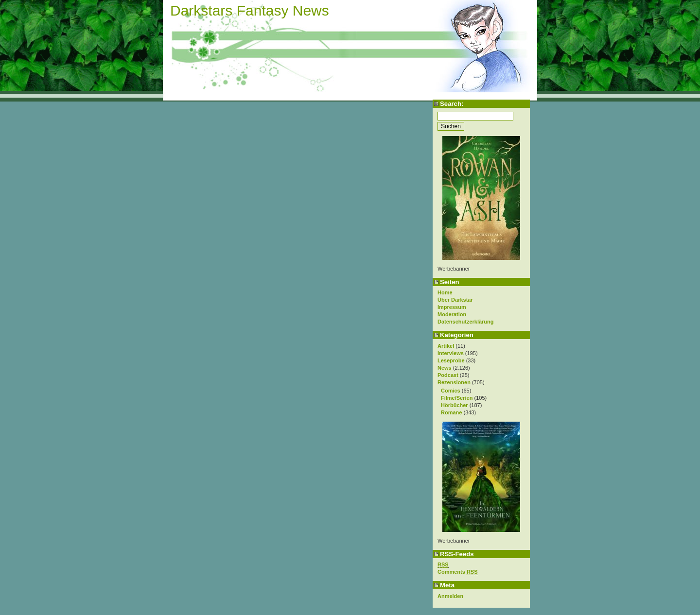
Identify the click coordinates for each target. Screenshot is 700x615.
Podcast (448, 375)
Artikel (446, 346)
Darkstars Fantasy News (250, 10)
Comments (458, 572)
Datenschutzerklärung (466, 322)
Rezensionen (454, 382)
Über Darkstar (455, 300)
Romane (451, 412)
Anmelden (450, 596)
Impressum (452, 307)
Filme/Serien (457, 398)
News (445, 368)
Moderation (452, 314)
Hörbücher (455, 405)
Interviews (451, 353)
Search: (452, 104)
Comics (451, 391)
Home (445, 292)
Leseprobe (451, 360)
